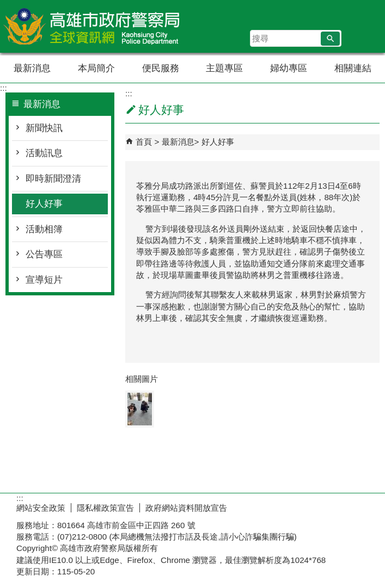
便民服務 (161, 68)
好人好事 (44, 204)
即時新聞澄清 (53, 179)
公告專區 (44, 254)
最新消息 (32, 68)
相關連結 (353, 68)
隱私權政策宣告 (105, 508)
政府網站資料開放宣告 (186, 508)
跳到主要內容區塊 (6, 6)
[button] (330, 39)
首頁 (144, 142)
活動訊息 (44, 153)
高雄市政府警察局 (92, 26)
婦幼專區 (289, 68)
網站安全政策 (41, 508)
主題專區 (224, 68)
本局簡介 (96, 68)
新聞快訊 (44, 128)
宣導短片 (44, 280)
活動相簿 (44, 229)
